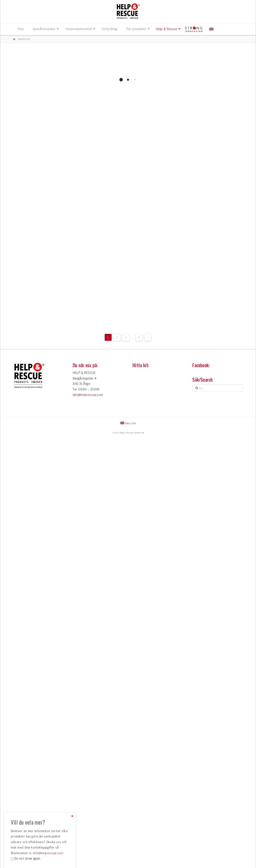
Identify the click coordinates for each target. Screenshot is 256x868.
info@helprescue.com (88, 394)
